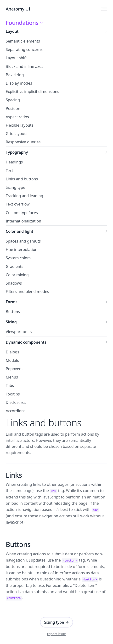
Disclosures (16, 402)
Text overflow (18, 204)
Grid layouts (17, 134)
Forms (56, 302)
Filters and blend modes (27, 292)
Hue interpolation (22, 249)
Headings (14, 162)
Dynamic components (56, 342)
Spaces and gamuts (23, 241)
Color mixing (17, 275)
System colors (18, 258)
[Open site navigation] (104, 9)
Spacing (13, 100)
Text (9, 171)
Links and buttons (22, 179)
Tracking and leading (24, 196)
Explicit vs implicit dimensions (32, 92)
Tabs (10, 385)
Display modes (19, 83)
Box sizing (15, 75)
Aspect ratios (17, 117)
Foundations (24, 23)
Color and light (56, 231)
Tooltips (13, 394)
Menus (12, 377)
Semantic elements (23, 41)
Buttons (13, 312)
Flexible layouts (20, 125)
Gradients (14, 266)
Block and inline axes (25, 66)
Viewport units (19, 332)
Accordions (16, 411)
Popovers (14, 369)
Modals (12, 360)
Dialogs (12, 352)
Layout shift (16, 58)
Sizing (56, 322)
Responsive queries (23, 142)
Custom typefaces (22, 213)
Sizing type (15, 187)
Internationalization (23, 221)
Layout (56, 31)
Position (13, 108)
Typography (56, 152)
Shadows (14, 283)
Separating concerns (24, 49)
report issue (57, 634)
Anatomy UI (18, 9)
